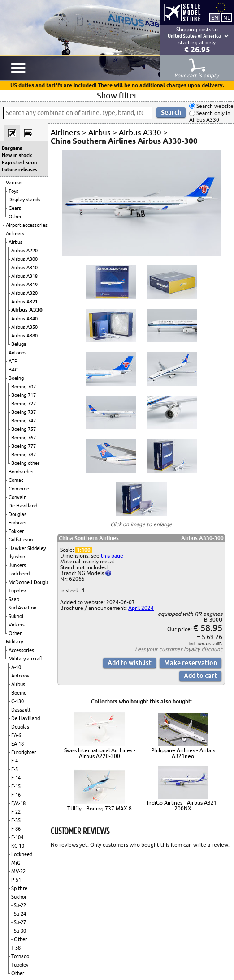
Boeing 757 (24, 429)
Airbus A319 (24, 285)
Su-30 (20, 931)
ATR (13, 361)
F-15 (16, 786)
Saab (14, 599)
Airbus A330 (27, 310)
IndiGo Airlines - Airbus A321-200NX (183, 805)
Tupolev (17, 591)
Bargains (12, 148)
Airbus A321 (24, 302)
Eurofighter (24, 752)
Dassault (21, 710)
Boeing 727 (24, 404)
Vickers (17, 625)
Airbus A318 (24, 276)
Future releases (19, 170)
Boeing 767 (24, 438)
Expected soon (19, 162)
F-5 (15, 769)
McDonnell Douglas (30, 582)
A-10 (16, 667)
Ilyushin (17, 557)
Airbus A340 (24, 319)
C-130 (17, 701)
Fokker (16, 531)
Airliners (15, 234)
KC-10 (18, 846)
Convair (17, 497)
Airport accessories (27, 225)
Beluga (19, 344)
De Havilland (23, 506)
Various (14, 183)
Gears (15, 208)
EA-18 (17, 744)
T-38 (16, 948)
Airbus (15, 242)
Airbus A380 (24, 336)
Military (14, 642)
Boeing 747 (24, 421)
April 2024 (141, 608)
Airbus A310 (24, 268)
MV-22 (18, 871)
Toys (13, 191)
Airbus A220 (24, 251)
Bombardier (21, 472)
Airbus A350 (24, 327)
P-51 (16, 880)
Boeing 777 (24, 446)
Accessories (21, 650)
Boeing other (25, 463)
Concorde (19, 489)
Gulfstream (21, 540)
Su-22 (20, 905)
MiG (16, 863)
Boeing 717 (24, 395)
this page (112, 556)
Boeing (16, 378)
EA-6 (16, 735)
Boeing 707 (24, 387)
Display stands (24, 200)
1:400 (84, 550)
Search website (214, 106)
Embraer (18, 523)
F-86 (16, 829)
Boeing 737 (24, 412)
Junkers (17, 565)
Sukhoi (16, 616)
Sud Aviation (22, 608)
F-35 (16, 820)
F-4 (15, 761)
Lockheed (19, 574)
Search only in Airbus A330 (210, 117)
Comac (16, 480)
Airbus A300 (24, 259)
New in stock (17, 155)
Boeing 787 (24, 455)
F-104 (17, 837)
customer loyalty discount (191, 649)
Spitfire (19, 888)
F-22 (16, 812)
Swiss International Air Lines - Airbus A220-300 (100, 753)
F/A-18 (18, 803)
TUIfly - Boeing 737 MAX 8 (100, 808)
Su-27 (20, 922)
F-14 (16, 778)
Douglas (17, 514)
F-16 (16, 795)
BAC (13, 370)
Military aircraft (26, 659)
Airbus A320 (24, 293)
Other (15, 217)
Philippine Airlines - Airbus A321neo (183, 753)
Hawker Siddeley (27, 548)
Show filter (117, 95)
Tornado (20, 956)
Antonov (18, 353)
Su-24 (20, 914)
